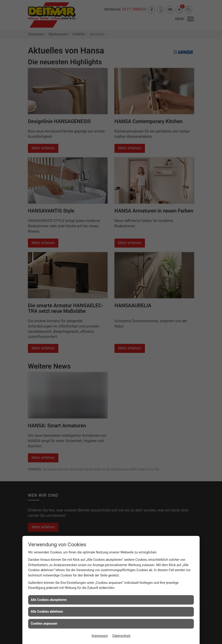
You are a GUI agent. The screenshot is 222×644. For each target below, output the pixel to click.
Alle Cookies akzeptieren (49, 600)
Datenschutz (121, 636)
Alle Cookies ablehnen (47, 612)
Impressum (100, 636)
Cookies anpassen (44, 623)
